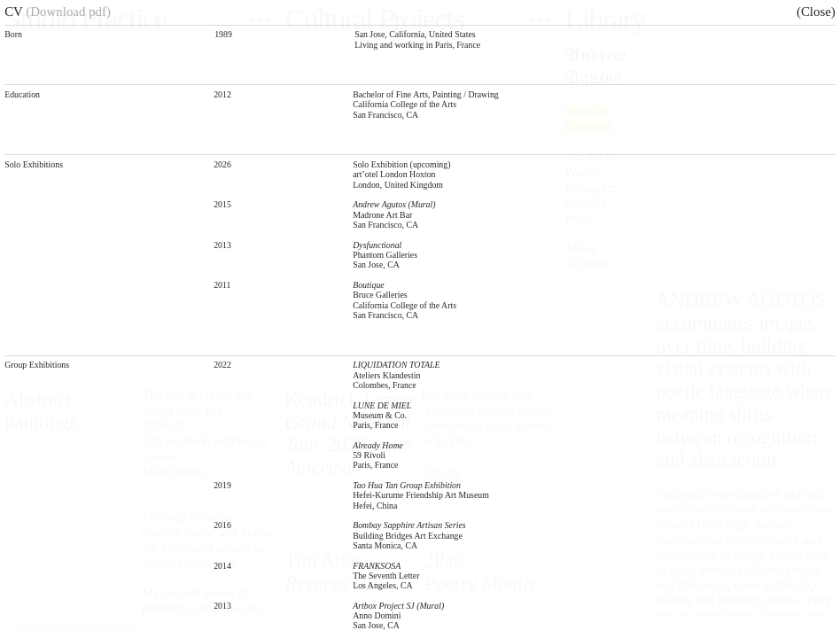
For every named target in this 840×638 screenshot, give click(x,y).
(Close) (816, 12)
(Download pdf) (68, 12)
